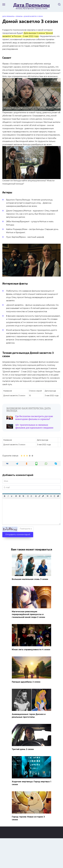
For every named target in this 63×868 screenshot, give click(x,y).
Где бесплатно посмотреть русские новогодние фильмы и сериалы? (34, 418)
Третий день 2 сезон (23, 749)
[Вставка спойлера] (55, 496)
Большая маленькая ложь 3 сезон (30, 579)
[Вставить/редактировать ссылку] (39, 496)
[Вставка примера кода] (51, 496)
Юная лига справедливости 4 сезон (31, 650)
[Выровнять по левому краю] (16, 496)
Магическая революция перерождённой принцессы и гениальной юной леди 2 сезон (28, 614)
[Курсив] (8, 496)
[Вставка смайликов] (36, 496)
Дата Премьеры (31, 5)
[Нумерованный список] (31, 496)
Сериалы (19, 16)
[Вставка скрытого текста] (58, 496)
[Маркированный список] (28, 496)
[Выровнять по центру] (20, 496)
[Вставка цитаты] (48, 496)
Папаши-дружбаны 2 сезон (26, 682)
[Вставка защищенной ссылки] (43, 496)
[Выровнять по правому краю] (23, 496)
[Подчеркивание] (12, 496)
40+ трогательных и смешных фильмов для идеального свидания (34, 426)
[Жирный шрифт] (5, 496)
